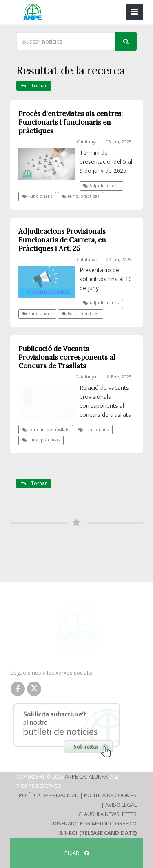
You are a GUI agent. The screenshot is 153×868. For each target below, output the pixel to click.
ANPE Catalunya (86, 776)
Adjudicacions (101, 186)
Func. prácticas (80, 196)
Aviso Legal (121, 805)
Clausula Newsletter (108, 814)
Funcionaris (37, 196)
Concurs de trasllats (45, 430)
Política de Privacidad (49, 795)
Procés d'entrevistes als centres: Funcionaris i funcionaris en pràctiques (71, 122)
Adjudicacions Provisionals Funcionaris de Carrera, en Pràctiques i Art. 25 (62, 240)
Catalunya (87, 142)
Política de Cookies (110, 795)
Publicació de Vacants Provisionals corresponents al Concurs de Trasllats (67, 357)
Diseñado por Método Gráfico (95, 823)
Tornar (34, 86)
